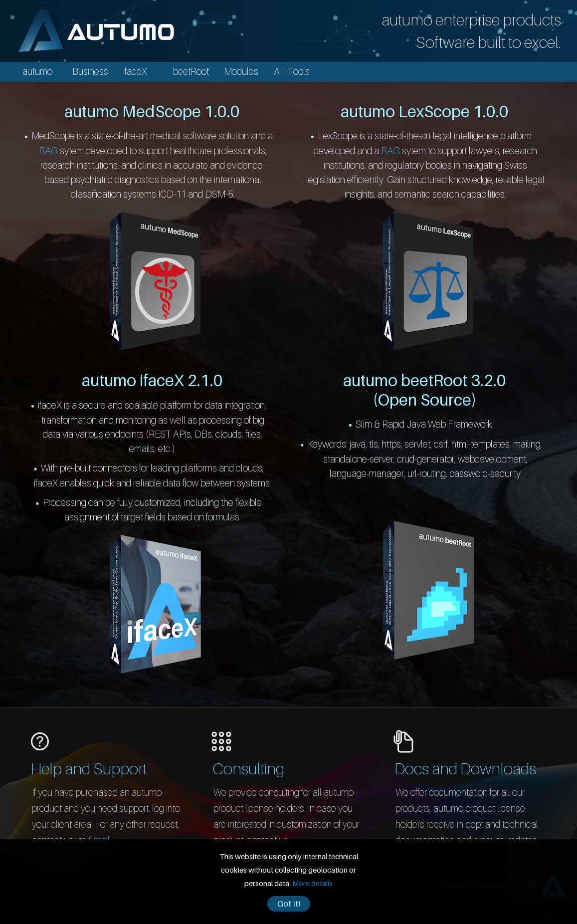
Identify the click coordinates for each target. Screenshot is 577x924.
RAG (48, 150)
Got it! (289, 904)
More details (312, 883)
